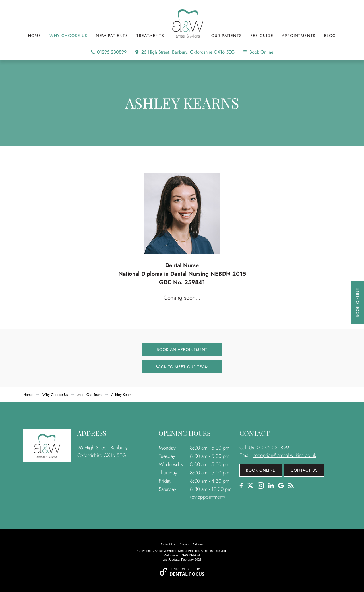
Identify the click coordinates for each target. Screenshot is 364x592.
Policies (184, 544)
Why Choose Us (68, 36)
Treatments (150, 36)
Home (35, 36)
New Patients (112, 36)
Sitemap (199, 544)
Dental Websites (183, 569)
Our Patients (227, 36)
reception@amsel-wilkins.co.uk (285, 455)
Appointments (299, 36)
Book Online (357, 303)
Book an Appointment (182, 349)
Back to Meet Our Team (182, 367)
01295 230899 (112, 52)
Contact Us (304, 470)
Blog (330, 36)
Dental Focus (187, 574)
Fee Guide (262, 36)
